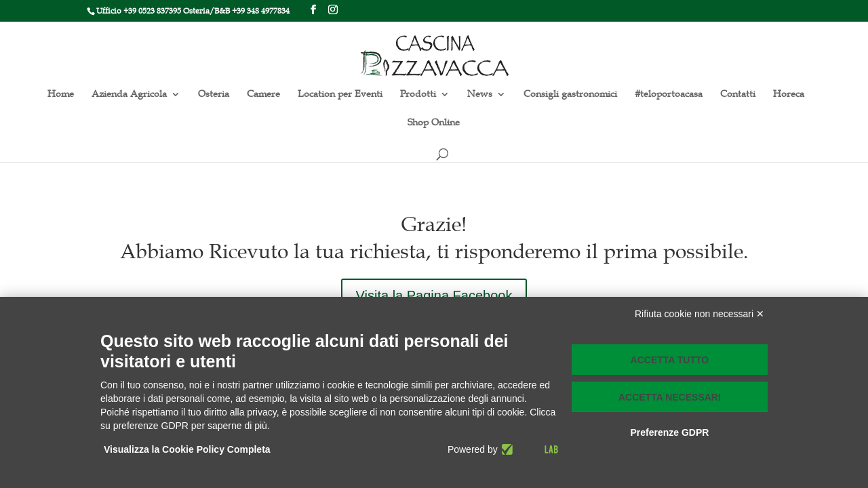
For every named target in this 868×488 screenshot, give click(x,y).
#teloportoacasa (669, 95)
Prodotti (418, 95)
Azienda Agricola (129, 95)
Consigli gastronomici (570, 95)
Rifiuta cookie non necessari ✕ (699, 314)
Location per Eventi (340, 95)
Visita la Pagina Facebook (434, 296)
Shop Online (434, 123)
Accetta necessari (670, 397)
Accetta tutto (670, 360)
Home (61, 95)
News (480, 95)
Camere (263, 95)
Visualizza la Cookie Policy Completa (187, 449)
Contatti (738, 95)
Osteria (214, 95)
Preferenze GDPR (669, 432)
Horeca (789, 95)
